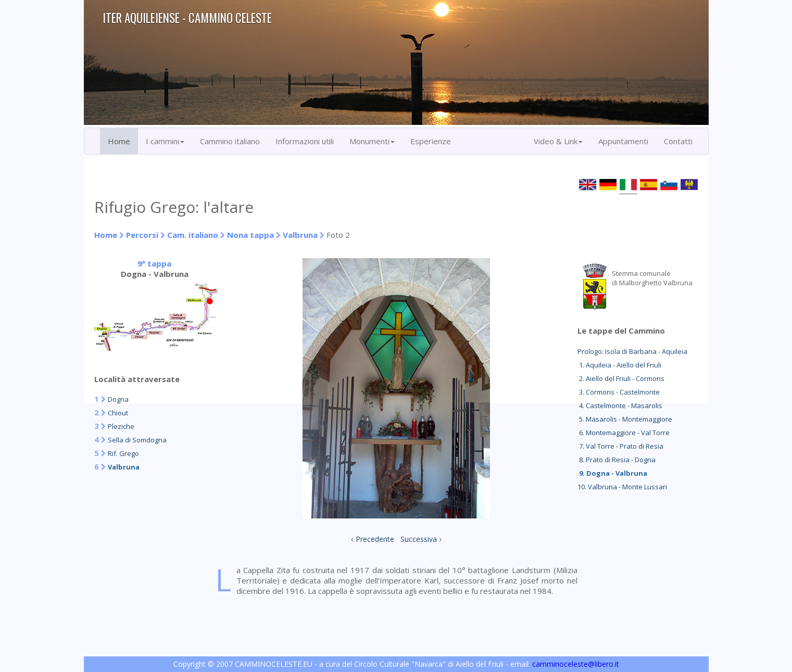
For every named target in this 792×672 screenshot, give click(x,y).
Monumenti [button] (372, 141)
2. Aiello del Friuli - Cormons (621, 378)
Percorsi (142, 235)
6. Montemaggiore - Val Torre (624, 433)
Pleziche (121, 426)
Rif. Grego (123, 453)
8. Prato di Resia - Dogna (617, 460)
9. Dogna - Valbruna (612, 473)
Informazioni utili (305, 141)
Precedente (375, 539)
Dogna (118, 399)
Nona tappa (250, 235)
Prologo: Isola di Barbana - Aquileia (632, 351)
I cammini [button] (165, 141)
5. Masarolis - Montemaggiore (625, 419)
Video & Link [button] (558, 141)
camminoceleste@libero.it (576, 664)
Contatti (678, 141)
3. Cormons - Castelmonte (619, 392)
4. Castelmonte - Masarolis (620, 405)
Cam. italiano (193, 235)
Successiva (419, 539)
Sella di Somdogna (137, 440)
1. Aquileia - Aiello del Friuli (619, 365)
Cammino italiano (230, 141)
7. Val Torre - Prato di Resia (620, 446)
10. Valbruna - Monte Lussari (622, 487)
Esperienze (431, 141)
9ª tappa (154, 263)
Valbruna (300, 235)
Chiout (118, 413)
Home (119, 141)
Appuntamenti (623, 141)
